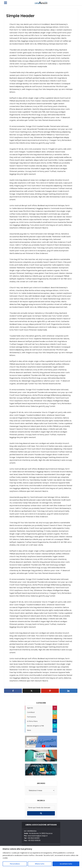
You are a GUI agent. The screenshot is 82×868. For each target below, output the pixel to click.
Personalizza (15, 864)
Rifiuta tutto (40, 864)
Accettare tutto (66, 864)
